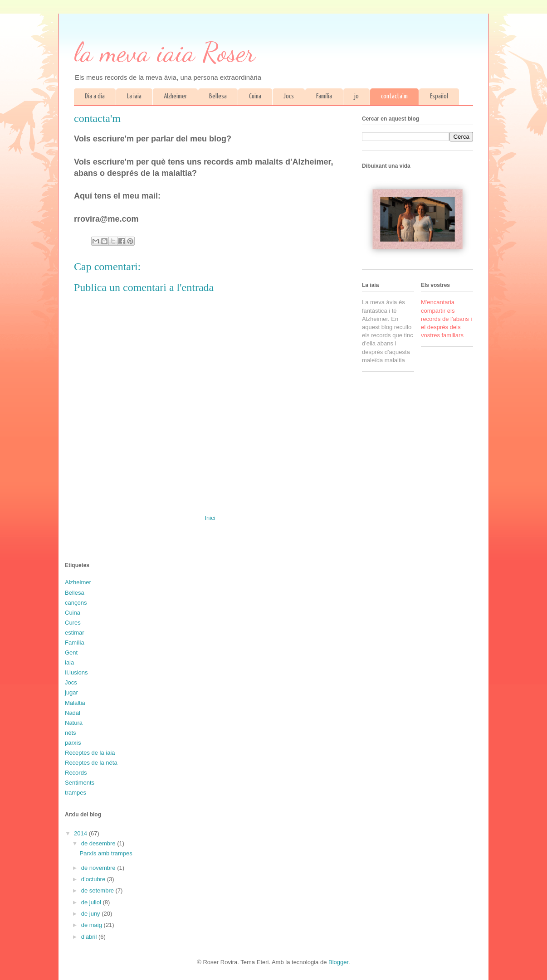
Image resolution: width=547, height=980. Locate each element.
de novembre (99, 868)
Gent (71, 653)
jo (357, 96)
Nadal (73, 713)
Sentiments (80, 783)
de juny (92, 914)
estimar (75, 633)
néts (71, 733)
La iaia (134, 96)
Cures (73, 623)
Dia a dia (95, 96)
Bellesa (218, 96)
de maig (93, 925)
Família (324, 96)
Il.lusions (76, 672)
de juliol (92, 902)
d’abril (90, 937)
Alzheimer (175, 96)
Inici (210, 518)
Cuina (255, 96)
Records (76, 773)
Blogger (338, 962)
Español (439, 96)
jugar (71, 692)
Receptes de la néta (91, 763)
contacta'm (394, 96)
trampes (76, 793)
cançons (76, 603)
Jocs (289, 96)
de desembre (99, 843)
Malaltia (75, 703)
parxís (73, 743)
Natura (74, 723)
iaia (69, 662)
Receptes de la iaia (90, 753)
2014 (81, 833)
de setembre (98, 890)
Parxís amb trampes (106, 853)
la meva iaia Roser (165, 52)
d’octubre (94, 879)
